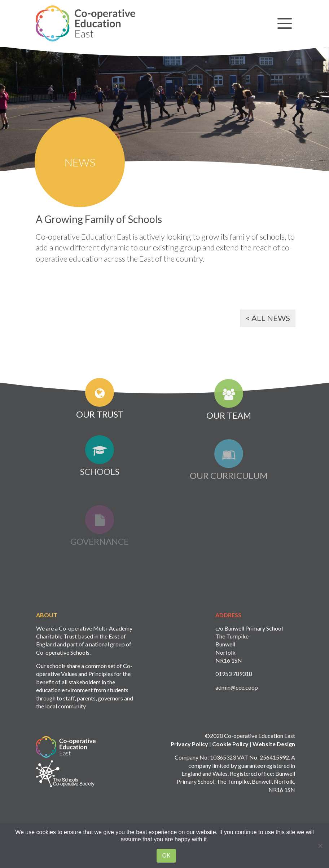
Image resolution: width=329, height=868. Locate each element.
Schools (100, 465)
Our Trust (100, 400)
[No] (320, 846)
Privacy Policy (189, 755)
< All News (268, 318)
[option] (164, 100)
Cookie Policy (230, 755)
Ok (166, 856)
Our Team (229, 403)
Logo (66, 758)
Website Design (274, 755)
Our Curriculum (229, 471)
